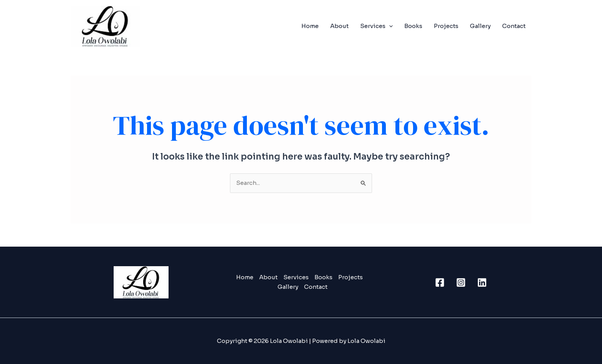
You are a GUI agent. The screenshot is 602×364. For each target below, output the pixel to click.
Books (413, 26)
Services (376, 26)
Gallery (480, 26)
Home (310, 26)
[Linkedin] (482, 282)
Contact (514, 26)
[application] (389, 26)
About (339, 26)
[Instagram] (461, 282)
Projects (446, 26)
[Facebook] (440, 282)
